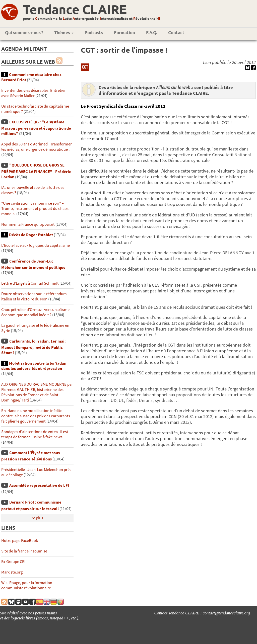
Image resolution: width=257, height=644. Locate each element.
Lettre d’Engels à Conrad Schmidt (30, 283)
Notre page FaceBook (20, 541)
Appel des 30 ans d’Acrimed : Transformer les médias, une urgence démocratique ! (37, 147)
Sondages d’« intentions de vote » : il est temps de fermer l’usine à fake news (35, 434)
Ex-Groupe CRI (13, 562)
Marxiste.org (12, 572)
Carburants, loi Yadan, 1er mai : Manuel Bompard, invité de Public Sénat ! (34, 347)
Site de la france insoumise (24, 551)
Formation (124, 32)
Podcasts (94, 32)
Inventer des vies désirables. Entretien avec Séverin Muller (34, 93)
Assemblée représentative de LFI (39, 485)
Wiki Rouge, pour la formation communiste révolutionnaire (27, 585)
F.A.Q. (152, 32)
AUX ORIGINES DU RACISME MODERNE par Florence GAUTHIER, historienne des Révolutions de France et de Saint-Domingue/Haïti (37, 392)
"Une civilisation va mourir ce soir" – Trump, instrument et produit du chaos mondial (35, 209)
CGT (85, 67)
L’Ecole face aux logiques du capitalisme (36, 245)
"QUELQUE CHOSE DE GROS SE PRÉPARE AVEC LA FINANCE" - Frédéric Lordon (36, 171)
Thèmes (64, 32)
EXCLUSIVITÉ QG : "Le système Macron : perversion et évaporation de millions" (36, 128)
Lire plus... (37, 518)
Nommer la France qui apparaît (28, 224)
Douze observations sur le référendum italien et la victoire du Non (34, 296)
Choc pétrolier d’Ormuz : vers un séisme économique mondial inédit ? (35, 312)
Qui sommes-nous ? (24, 32)
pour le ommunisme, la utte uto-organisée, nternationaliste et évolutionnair (91, 18)
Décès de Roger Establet (31, 235)
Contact (176, 32)
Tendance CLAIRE (75, 9)
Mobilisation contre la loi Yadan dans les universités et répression (34, 366)
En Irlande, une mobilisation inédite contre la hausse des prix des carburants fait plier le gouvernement (36, 416)
